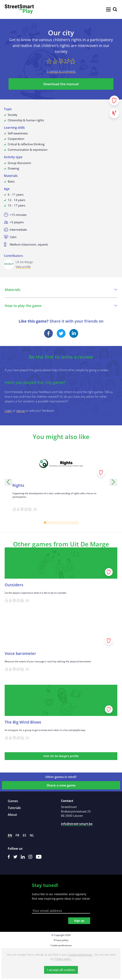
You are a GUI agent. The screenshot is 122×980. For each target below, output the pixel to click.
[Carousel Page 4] (54, 523)
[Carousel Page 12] (77, 523)
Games (13, 801)
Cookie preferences (61, 945)
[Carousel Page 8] (65, 523)
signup (21, 411)
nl (32, 835)
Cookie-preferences (80, 955)
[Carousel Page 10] (71, 523)
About (12, 815)
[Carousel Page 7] (62, 523)
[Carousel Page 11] (74, 523)
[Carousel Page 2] (48, 523)
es (24, 835)
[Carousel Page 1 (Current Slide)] (45, 523)
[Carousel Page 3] (51, 523)
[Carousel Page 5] (57, 523)
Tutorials (14, 808)
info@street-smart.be (77, 824)
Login (8, 411)
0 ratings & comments (61, 71)
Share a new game (61, 785)
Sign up (79, 921)
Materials (61, 290)
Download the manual (61, 84)
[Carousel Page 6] (60, 523)
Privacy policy (61, 940)
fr (17, 835)
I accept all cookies (61, 970)
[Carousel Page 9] (68, 523)
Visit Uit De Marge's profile (61, 756)
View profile (23, 267)
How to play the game (61, 306)
